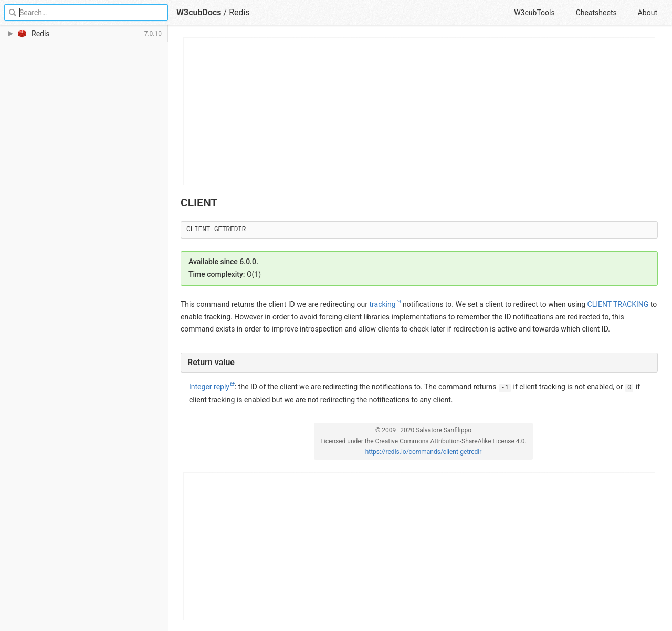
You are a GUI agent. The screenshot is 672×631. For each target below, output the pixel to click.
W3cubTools (534, 13)
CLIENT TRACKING (618, 304)
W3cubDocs (199, 12)
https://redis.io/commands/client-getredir (424, 452)
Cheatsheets (596, 13)
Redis (239, 12)
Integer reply (209, 387)
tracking (382, 304)
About (648, 13)
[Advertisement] (420, 111)
